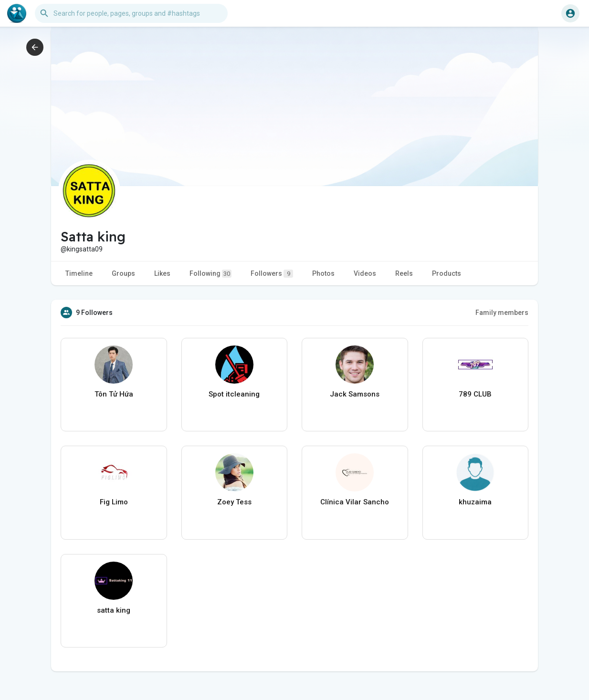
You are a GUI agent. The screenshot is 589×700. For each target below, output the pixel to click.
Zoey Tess (234, 502)
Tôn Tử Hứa (114, 394)
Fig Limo (114, 502)
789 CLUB (475, 394)
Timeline (79, 273)
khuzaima (475, 502)
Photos (323, 273)
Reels (404, 273)
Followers (272, 274)
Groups (123, 273)
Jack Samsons (355, 394)
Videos (365, 273)
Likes (162, 273)
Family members (502, 313)
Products (447, 273)
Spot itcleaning (234, 394)
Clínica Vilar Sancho (355, 502)
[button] (131, 13)
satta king (114, 610)
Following (210, 274)
